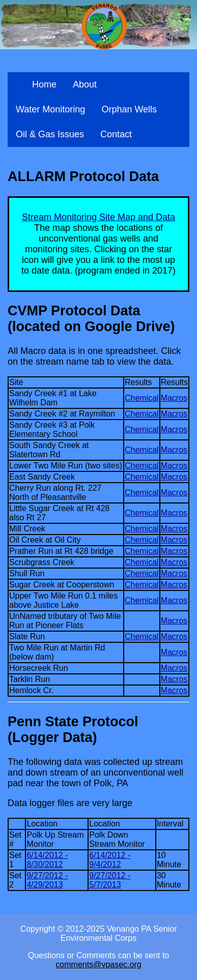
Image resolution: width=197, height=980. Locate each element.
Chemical (142, 398)
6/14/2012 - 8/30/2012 (47, 860)
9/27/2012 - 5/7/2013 (110, 880)
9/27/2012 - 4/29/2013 (47, 880)
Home (44, 84)
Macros (174, 398)
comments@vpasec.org (98, 964)
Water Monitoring (50, 109)
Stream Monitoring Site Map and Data (99, 217)
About (85, 84)
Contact (116, 134)
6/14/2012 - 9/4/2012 (110, 860)
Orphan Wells (129, 109)
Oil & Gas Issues (50, 134)
